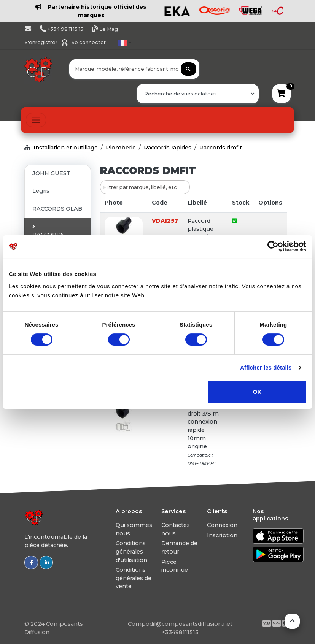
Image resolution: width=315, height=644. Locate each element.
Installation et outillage (66, 148)
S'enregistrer (42, 42)
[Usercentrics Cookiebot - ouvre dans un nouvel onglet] (273, 246)
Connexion (222, 525)
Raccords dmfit (221, 148)
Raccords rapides (168, 148)
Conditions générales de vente (134, 578)
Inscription (222, 535)
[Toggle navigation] (36, 120)
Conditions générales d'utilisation (131, 551)
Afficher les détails (266, 367)
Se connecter (89, 42)
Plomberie (121, 148)
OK (257, 392)
